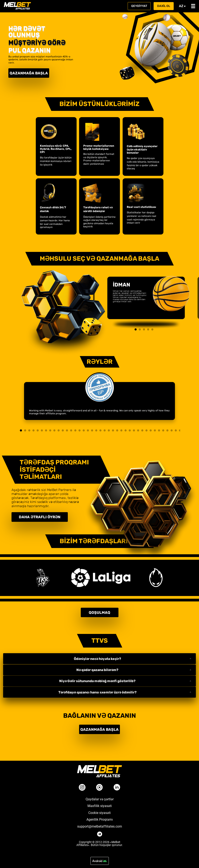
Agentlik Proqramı (100, 816)
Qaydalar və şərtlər (100, 796)
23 (113, 430)
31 (146, 430)
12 (67, 430)
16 (84, 430)
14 (75, 430)
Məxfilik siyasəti (100, 803)
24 (117, 430)
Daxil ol (164, 6)
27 (130, 430)
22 (109, 430)
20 (100, 430)
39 (180, 430)
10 (59, 430)
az (182, 6)
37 (172, 430)
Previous (109, 299)
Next (179, 299)
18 (92, 430)
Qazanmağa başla (27, 72)
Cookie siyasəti (99, 810)
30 (142, 430)
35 (163, 430)
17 (88, 430)
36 (167, 430)
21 (105, 430)
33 (155, 430)
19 (96, 430)
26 (126, 430)
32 (151, 430)
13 (71, 430)
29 (138, 430)
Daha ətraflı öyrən (41, 516)
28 (134, 430)
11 (63, 430)
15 (80, 430)
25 (121, 430)
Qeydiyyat (139, 6)
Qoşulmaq (99, 611)
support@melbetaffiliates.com (100, 823)
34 (159, 430)
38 (176, 430)
